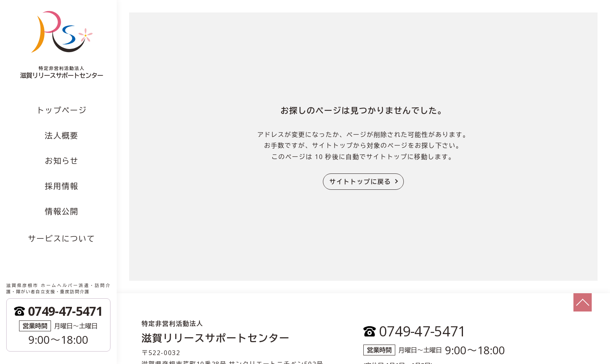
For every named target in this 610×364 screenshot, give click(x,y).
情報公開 (61, 211)
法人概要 (61, 136)
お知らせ (61, 161)
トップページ (62, 110)
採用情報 (61, 186)
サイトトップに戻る (360, 182)
